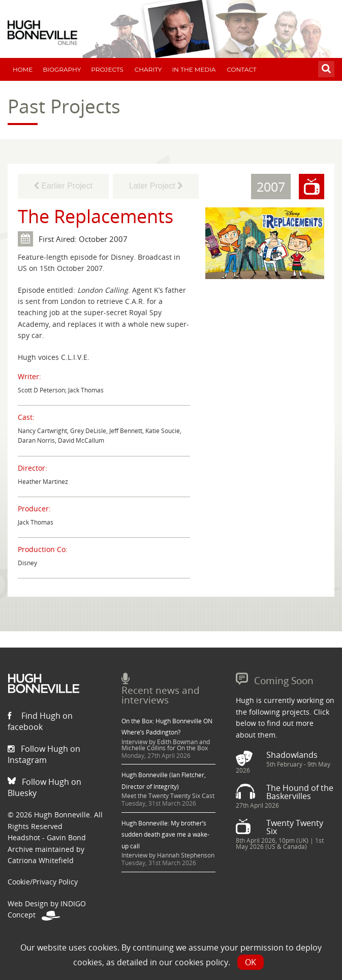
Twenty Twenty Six (295, 827)
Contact (241, 69)
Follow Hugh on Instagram (44, 754)
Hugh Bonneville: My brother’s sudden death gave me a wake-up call (165, 835)
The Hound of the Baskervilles (300, 792)
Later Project (156, 186)
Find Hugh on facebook (40, 721)
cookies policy (201, 962)
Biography (62, 69)
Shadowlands (292, 755)
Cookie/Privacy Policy (43, 882)
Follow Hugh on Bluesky (44, 787)
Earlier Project (63, 186)
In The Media (194, 69)
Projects (107, 69)
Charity (148, 69)
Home (23, 69)
